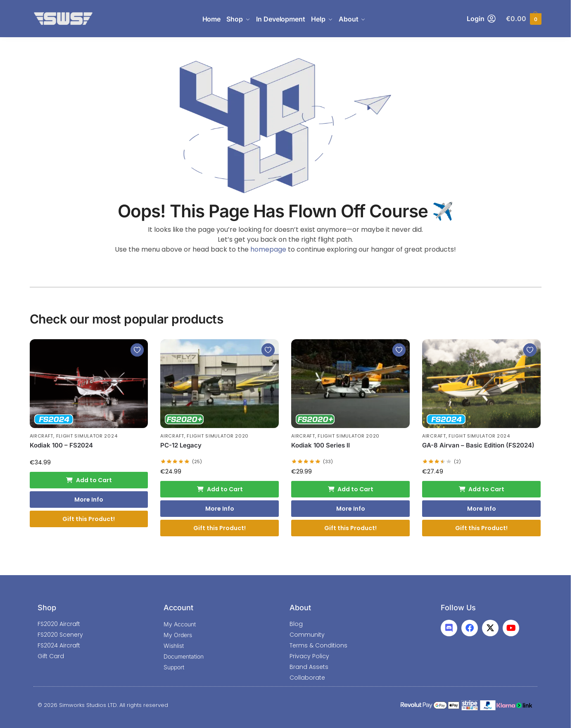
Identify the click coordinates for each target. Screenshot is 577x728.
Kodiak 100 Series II (321, 445)
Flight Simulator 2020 (218, 436)
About (300, 608)
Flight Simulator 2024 (87, 436)
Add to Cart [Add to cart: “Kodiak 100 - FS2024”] (89, 480)
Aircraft (42, 436)
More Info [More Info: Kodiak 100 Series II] (351, 509)
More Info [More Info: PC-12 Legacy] (220, 509)
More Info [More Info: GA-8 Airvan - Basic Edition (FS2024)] (482, 509)
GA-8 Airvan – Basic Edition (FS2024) (478, 445)
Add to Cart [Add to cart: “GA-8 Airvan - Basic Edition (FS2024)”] (482, 489)
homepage (268, 249)
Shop (47, 608)
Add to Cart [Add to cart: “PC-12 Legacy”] (220, 489)
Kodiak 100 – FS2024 (61, 445)
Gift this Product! (89, 519)
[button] (524, 19)
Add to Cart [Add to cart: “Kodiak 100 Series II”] (351, 489)
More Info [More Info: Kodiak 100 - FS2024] (89, 500)
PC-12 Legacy (181, 445)
